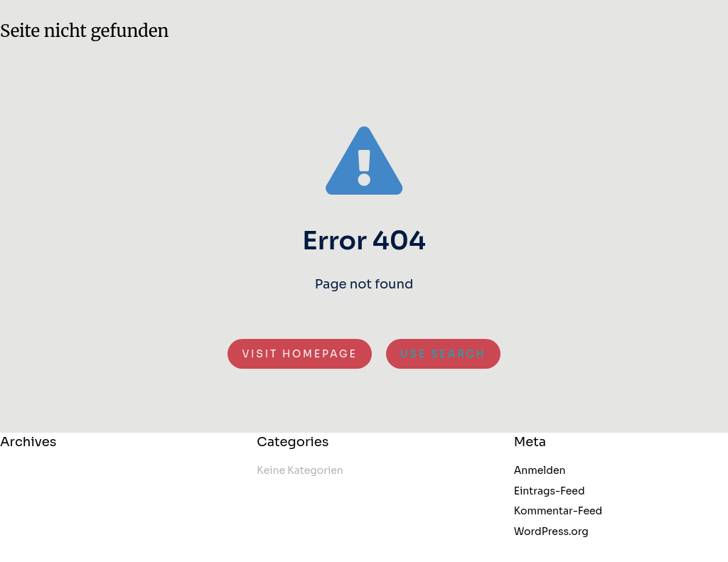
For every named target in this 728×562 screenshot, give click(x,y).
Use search (443, 354)
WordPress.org (551, 531)
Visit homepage (299, 354)
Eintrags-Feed (550, 491)
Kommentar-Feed (558, 511)
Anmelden (540, 470)
